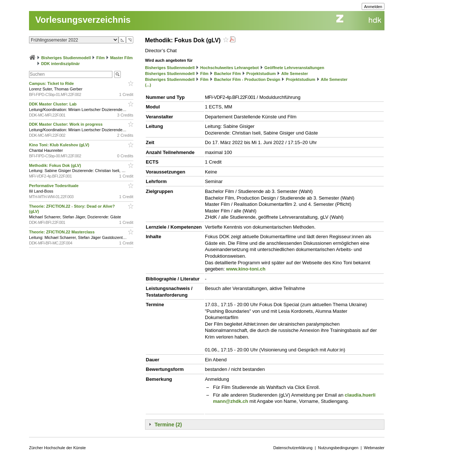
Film (100, 58)
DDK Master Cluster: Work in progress (66, 124)
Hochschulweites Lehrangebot (229, 68)
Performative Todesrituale (54, 186)
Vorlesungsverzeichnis (83, 20)
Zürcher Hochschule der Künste (57, 448)
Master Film (121, 58)
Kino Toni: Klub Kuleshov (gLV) (60, 145)
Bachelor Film (227, 74)
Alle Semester (295, 74)
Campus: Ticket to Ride (52, 83)
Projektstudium (261, 74)
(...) (148, 85)
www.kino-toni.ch (246, 269)
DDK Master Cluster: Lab (53, 104)
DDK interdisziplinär (60, 64)
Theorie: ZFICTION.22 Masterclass (62, 232)
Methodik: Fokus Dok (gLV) (56, 165)
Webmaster (374, 448)
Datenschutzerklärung (293, 448)
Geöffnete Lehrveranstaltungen (294, 68)
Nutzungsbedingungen (338, 448)
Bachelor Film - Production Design (247, 79)
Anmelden (373, 7)
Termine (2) (168, 425)
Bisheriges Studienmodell (66, 58)
